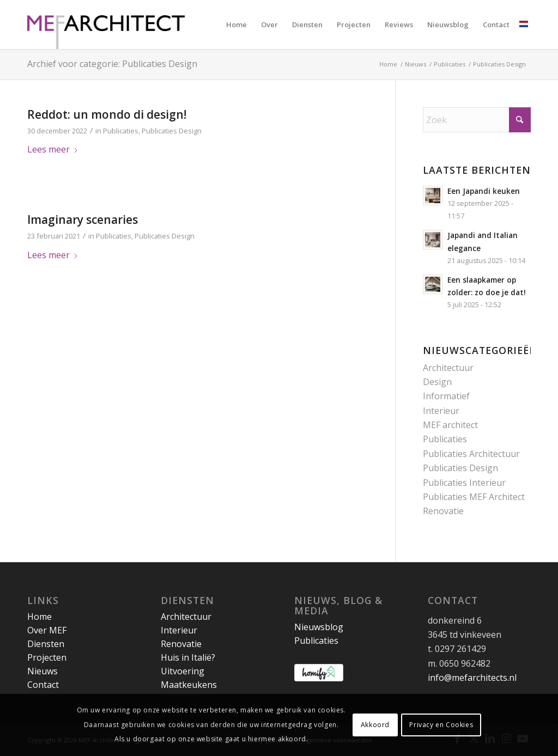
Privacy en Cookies (441, 725)
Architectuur (448, 368)
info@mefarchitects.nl (472, 678)
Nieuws (43, 671)
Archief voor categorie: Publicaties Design (112, 64)
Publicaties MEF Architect (474, 497)
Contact (43, 685)
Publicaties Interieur (464, 483)
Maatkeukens (189, 685)
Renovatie (443, 511)
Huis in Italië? (188, 657)
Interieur (441, 411)
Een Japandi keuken (484, 191)
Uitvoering (183, 671)
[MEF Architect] (106, 25)
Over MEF (47, 630)
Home (40, 617)
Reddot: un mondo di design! (107, 114)
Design (437, 382)
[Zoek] (477, 120)
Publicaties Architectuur (471, 454)
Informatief (446, 396)
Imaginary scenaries (83, 220)
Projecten (47, 657)
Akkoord (375, 725)
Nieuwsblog (319, 627)
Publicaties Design (172, 131)
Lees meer (53, 149)
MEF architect (450, 425)
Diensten (46, 644)
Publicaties (121, 131)
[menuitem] (236, 25)
